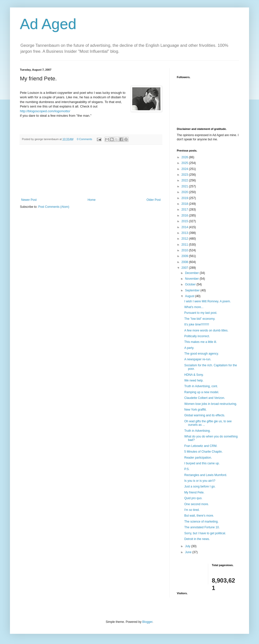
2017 (185, 210)
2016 (185, 215)
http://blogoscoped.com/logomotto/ (45, 111)
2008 (185, 262)
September (193, 290)
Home (92, 200)
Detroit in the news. (197, 539)
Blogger (147, 622)
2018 (185, 204)
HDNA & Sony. (194, 375)
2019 (185, 198)
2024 (185, 169)
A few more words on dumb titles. (206, 330)
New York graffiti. (195, 410)
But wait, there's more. (199, 516)
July (188, 546)
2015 (185, 221)
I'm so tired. (192, 510)
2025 (185, 163)
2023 (185, 175)
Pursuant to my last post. (201, 313)
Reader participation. (198, 458)
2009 (185, 256)
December (192, 273)
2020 (185, 192)
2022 (185, 180)
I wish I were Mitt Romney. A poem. (208, 301)
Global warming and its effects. (205, 415)
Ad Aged (48, 24)
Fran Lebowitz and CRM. (201, 446)
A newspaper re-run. (198, 359)
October (191, 284)
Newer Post (29, 200)
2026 (185, 157)
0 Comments (85, 139)
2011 (185, 245)
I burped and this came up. (202, 463)
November (192, 279)
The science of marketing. (201, 522)
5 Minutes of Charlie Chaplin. (203, 452)
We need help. (194, 380)
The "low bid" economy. (200, 319)
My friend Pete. (194, 492)
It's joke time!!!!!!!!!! (197, 324)
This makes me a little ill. (201, 342)
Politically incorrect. (197, 336)
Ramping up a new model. (202, 392)
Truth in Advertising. (197, 431)
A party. (189, 348)
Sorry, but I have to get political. (205, 533)
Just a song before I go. (200, 486)
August (190, 296)
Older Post (154, 200)
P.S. (187, 469)
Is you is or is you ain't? (200, 481)
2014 (185, 227)
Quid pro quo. (193, 498)
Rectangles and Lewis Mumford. (206, 475)
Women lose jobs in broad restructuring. (211, 404)
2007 (185, 268)
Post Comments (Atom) (54, 207)
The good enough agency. (202, 354)
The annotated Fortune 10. (202, 527)
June (189, 552)
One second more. (197, 504)
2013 (185, 233)
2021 (185, 186)
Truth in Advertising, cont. (201, 386)
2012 (185, 239)
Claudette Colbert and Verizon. (205, 398)
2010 (185, 250)
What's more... (194, 307)
